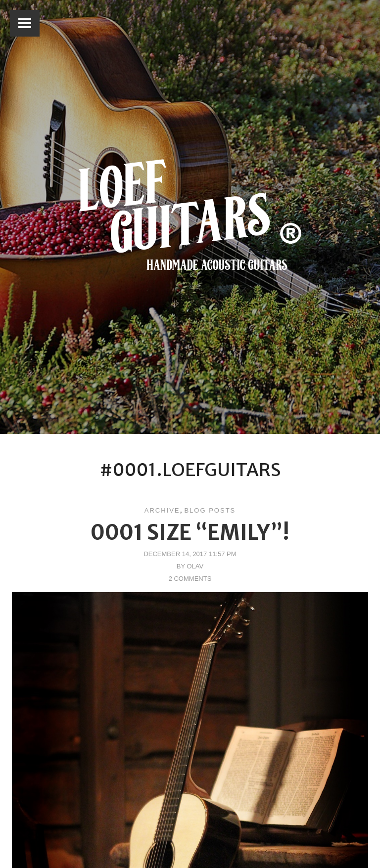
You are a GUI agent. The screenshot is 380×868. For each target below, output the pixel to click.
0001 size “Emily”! (190, 532)
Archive (162, 510)
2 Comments (190, 579)
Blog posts (210, 510)
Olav (195, 566)
